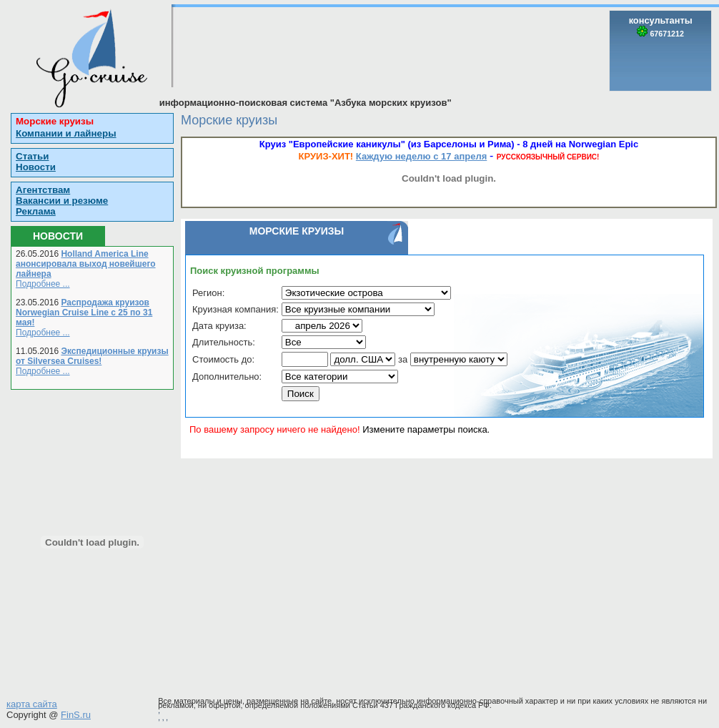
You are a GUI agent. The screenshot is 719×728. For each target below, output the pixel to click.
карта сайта (32, 704)
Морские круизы (55, 121)
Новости (36, 167)
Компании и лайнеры (66, 133)
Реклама (36, 211)
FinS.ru (76, 715)
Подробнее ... (43, 284)
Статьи (32, 156)
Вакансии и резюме (62, 201)
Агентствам (43, 190)
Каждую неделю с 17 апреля (421, 156)
